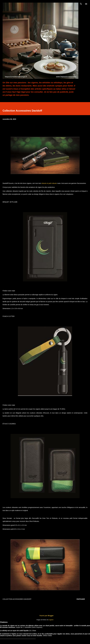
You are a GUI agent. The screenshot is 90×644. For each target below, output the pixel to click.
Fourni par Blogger (45, 616)
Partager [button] (81, 599)
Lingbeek (51, 620)
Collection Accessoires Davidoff (17, 599)
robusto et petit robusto (49, 183)
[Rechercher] (81, 4)
